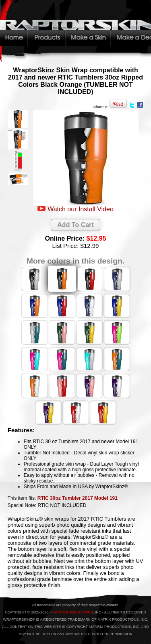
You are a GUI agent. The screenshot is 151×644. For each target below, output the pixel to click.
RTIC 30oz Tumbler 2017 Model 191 (78, 498)
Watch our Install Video (81, 209)
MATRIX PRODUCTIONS (72, 612)
